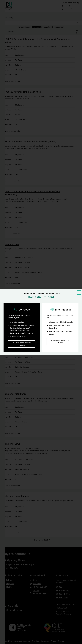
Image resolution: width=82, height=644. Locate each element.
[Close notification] (79, 292)
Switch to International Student (60, 341)
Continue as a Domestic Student (22, 344)
